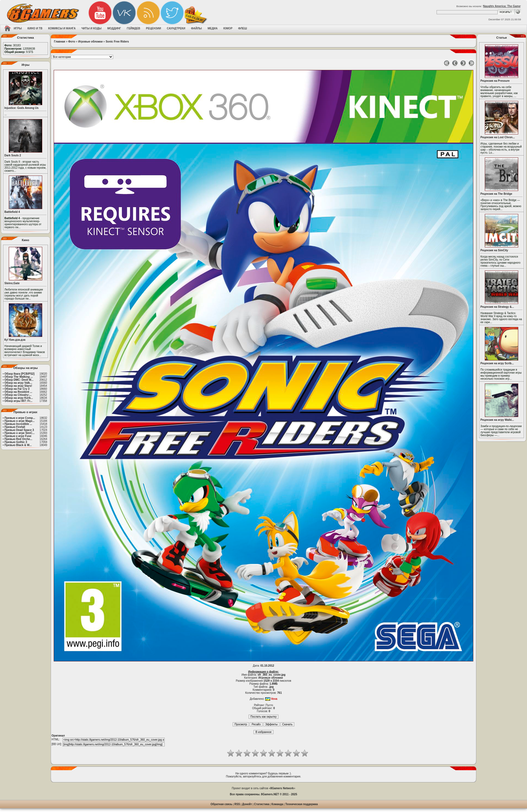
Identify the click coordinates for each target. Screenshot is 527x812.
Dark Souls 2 (13, 155)
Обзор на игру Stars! (18, 386)
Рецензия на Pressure (495, 81)
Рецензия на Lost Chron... (498, 137)
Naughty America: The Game (502, 6)
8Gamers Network (282, 788)
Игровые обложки (90, 42)
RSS (237, 804)
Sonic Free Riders (117, 42)
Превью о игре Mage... (19, 421)
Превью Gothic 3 (16, 442)
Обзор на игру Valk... (18, 383)
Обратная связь (221, 804)
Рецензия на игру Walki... (497, 420)
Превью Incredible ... (18, 424)
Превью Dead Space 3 (19, 430)
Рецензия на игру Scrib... (497, 363)
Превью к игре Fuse (18, 436)
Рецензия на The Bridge (496, 194)
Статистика (262, 804)
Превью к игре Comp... (20, 418)
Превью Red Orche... (18, 439)
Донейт (247, 804)
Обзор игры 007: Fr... (18, 401)
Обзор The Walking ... (18, 377)
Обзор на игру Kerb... (19, 398)
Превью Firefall (15, 427)
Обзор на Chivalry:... (18, 395)
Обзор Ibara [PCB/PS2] (19, 374)
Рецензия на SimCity (494, 250)
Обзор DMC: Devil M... (19, 380)
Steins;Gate (12, 283)
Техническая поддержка (302, 804)
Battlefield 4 (12, 212)
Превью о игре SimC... (19, 433)
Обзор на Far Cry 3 (17, 389)
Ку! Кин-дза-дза (15, 340)
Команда (277, 804)
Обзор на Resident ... (18, 392)
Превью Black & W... (18, 445)
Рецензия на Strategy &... (497, 307)
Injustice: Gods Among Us (22, 108)
